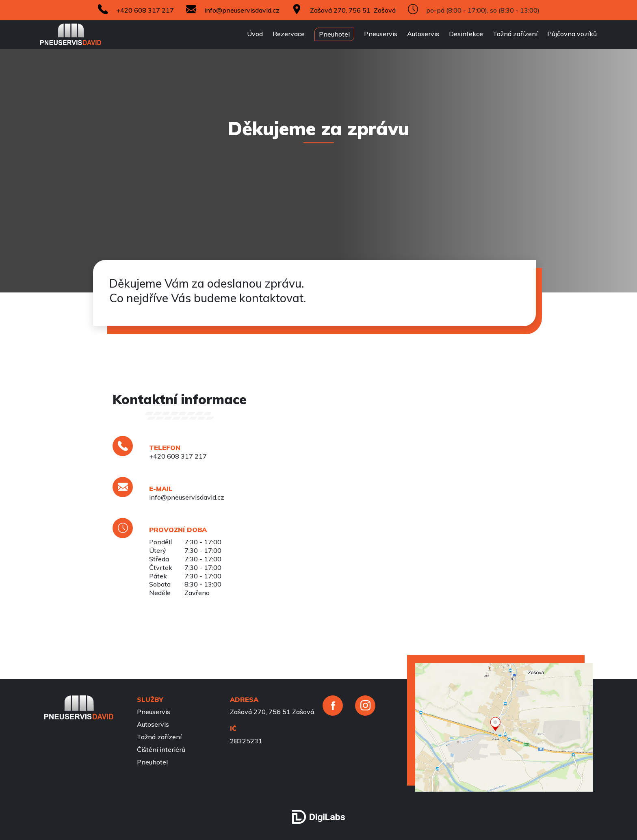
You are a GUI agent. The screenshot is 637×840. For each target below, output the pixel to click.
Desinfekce (466, 34)
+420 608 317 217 (145, 10)
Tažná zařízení (515, 34)
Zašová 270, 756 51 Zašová (353, 10)
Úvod (255, 34)
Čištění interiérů (161, 749)
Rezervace (289, 34)
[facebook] (333, 706)
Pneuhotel (334, 34)
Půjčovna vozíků (572, 34)
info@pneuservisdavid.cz (242, 10)
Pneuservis (381, 34)
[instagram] (359, 706)
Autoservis (423, 34)
